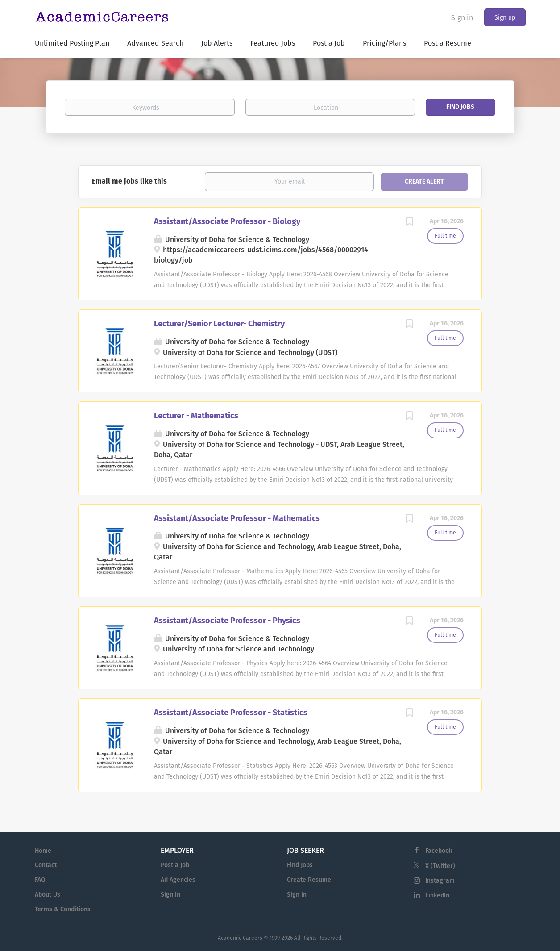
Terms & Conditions (63, 909)
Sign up (505, 18)
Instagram (440, 881)
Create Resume (309, 880)
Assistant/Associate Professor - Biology (227, 221)
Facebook (439, 851)
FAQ (40, 880)
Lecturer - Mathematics (196, 416)
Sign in (462, 18)
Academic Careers (240, 938)
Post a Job (175, 865)
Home (43, 851)
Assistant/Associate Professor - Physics (227, 621)
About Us (48, 895)
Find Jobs (460, 107)
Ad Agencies (178, 880)
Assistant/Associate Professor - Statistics (231, 713)
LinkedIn (437, 895)
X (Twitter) (440, 866)
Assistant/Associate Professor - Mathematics (237, 518)
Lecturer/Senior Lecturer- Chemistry (219, 324)
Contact (46, 865)
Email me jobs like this (129, 181)
